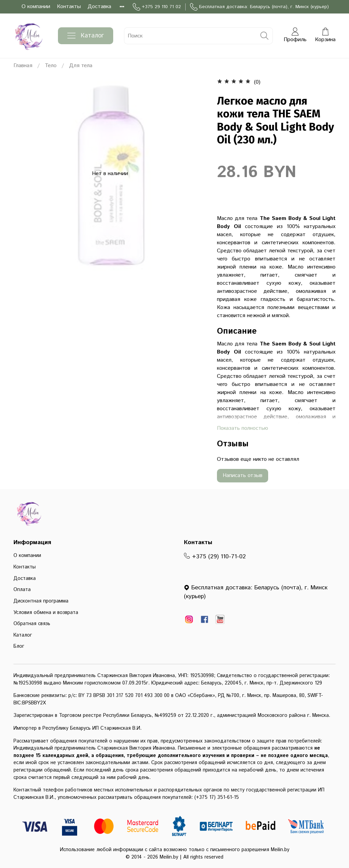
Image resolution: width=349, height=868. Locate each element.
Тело (51, 66)
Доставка (99, 7)
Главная (23, 66)
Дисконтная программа (41, 601)
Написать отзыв (243, 475)
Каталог (86, 36)
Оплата (22, 590)
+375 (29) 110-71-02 (215, 557)
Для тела (81, 66)
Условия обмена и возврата (46, 613)
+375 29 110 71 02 (157, 7)
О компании (36, 7)
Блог (19, 646)
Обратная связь (32, 624)
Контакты (69, 7)
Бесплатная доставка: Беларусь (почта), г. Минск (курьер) (259, 7)
